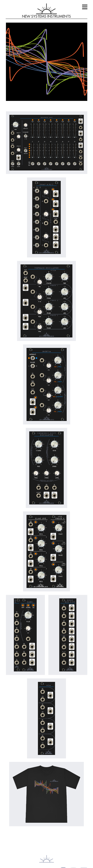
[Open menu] (85, 7)
